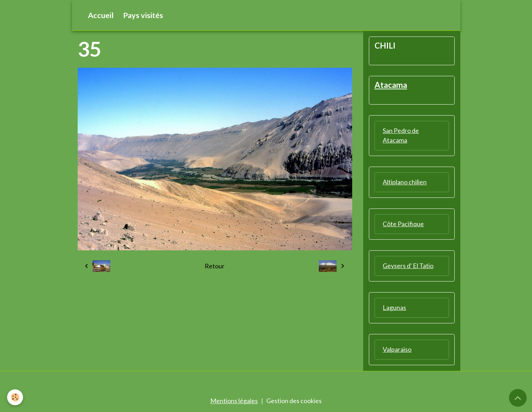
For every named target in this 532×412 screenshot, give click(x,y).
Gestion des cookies (294, 401)
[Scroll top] (518, 398)
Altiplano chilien (405, 182)
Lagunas (394, 307)
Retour (215, 266)
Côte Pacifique (403, 224)
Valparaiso (397, 349)
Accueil (101, 15)
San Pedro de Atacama (401, 135)
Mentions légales (234, 401)
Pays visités (143, 15)
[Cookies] (15, 397)
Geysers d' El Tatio (408, 266)
